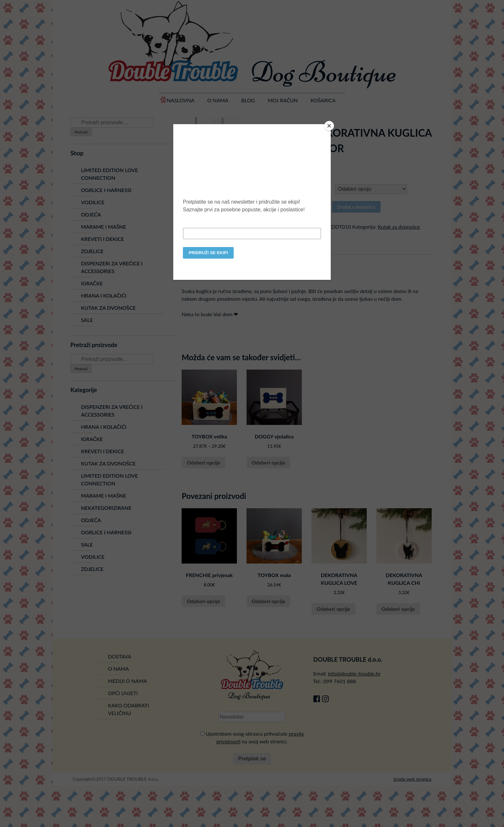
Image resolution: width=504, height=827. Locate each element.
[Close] (329, 126)
